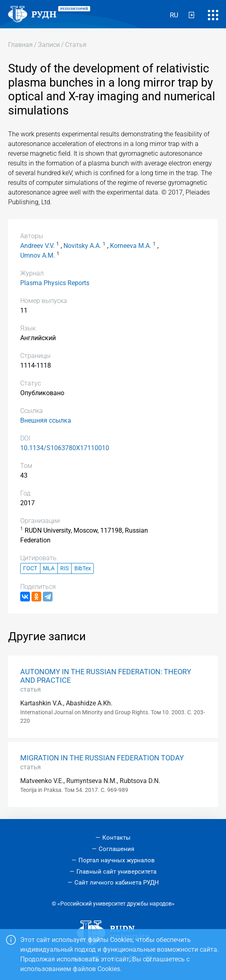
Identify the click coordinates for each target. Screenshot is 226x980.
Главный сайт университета (116, 872)
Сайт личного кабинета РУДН (117, 883)
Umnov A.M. (38, 255)
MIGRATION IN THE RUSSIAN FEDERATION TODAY (102, 758)
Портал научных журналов (117, 860)
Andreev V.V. (37, 246)
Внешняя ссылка (46, 420)
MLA (49, 568)
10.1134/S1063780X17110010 (65, 448)
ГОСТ (30, 568)
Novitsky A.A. (82, 246)
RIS (64, 568)
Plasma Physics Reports (55, 283)
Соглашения (116, 849)
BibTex (83, 568)
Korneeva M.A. (131, 246)
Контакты (116, 838)
